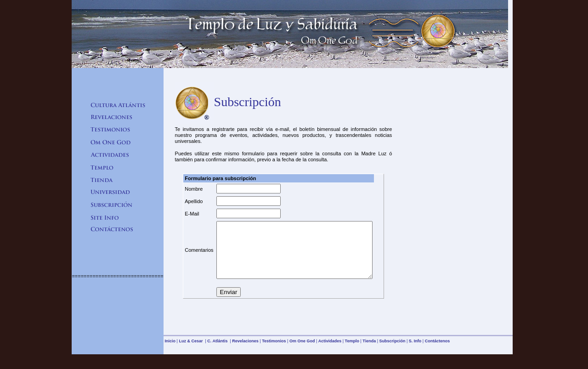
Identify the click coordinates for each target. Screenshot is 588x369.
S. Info (415, 352)
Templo (352, 352)
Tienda (369, 352)
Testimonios (274, 352)
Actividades (330, 352)
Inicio (170, 352)
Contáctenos (438, 352)
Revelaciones (245, 352)
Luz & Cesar (191, 352)
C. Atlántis (218, 352)
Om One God (302, 352)
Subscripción (392, 352)
